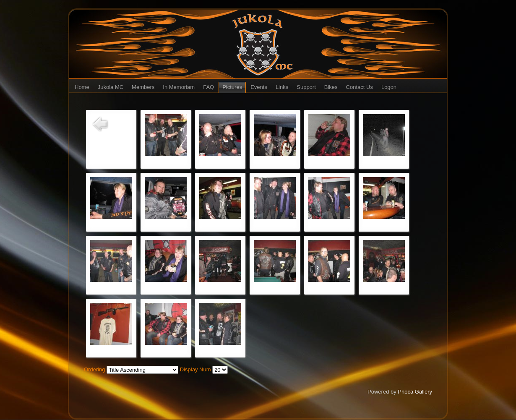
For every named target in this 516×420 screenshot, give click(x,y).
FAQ (208, 87)
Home (82, 87)
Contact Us (360, 87)
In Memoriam (179, 87)
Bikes (331, 87)
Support (306, 87)
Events (259, 87)
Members (143, 87)
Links (282, 87)
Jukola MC (111, 87)
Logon (389, 87)
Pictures (232, 87)
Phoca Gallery (415, 392)
